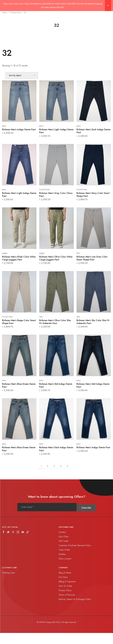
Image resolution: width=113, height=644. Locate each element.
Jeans (4, 137)
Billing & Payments (67, 593)
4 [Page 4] (61, 477)
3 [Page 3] (54, 477)
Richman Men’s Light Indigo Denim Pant (56, 142)
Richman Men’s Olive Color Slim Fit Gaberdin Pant (55, 333)
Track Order (64, 561)
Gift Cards (63, 552)
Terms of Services (67, 606)
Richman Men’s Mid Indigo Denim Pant (56, 396)
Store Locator (65, 570)
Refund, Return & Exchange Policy (75, 610)
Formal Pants (44, 200)
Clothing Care (8, 584)
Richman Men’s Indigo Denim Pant (19, 141)
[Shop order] (22, 87)
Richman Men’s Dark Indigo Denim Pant (93, 142)
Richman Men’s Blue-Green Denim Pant (19, 396)
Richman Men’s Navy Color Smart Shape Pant (93, 206)
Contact (62, 543)
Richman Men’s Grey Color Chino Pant (56, 206)
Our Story (63, 588)
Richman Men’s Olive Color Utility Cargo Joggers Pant (56, 269)
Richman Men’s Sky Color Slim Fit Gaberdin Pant (93, 333)
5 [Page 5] (67, 477)
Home (5, 23)
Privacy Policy (65, 601)
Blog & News (65, 584)
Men (78, 264)
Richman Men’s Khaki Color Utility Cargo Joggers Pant (19, 269)
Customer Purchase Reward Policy (75, 556)
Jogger (5, 264)
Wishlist (62, 565)
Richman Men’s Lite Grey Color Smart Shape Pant (92, 269)
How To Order (65, 597)
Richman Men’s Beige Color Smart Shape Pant (19, 333)
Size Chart (63, 548)
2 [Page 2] (48, 477)
